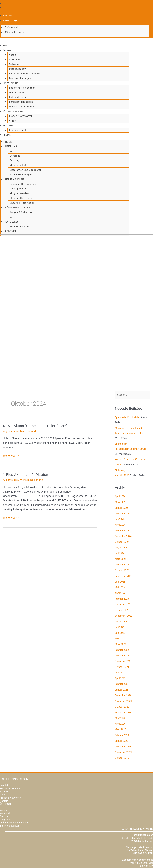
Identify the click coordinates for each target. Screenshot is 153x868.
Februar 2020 (122, 708)
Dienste (39, 855)
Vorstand (13, 59)
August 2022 (122, 594)
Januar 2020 (122, 713)
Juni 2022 (120, 605)
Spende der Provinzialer (128, 390)
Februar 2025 (122, 503)
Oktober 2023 (122, 543)
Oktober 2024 (122, 514)
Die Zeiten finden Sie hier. (140, 823)
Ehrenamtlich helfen (19, 100)
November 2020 (124, 674)
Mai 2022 (120, 611)
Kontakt (8, 132)
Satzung (12, 64)
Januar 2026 (122, 480)
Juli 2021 (120, 645)
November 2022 (124, 577)
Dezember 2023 (124, 537)
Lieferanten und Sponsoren (24, 73)
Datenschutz (136, 859)
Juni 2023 (120, 554)
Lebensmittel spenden (21, 86)
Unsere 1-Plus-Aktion (20, 105)
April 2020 (121, 696)
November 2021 (124, 634)
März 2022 (121, 617)
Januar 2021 (122, 662)
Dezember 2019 (124, 719)
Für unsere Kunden (15, 109)
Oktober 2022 (122, 583)
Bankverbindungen (19, 77)
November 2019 (124, 725)
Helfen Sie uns (12, 82)
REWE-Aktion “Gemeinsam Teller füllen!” (37, 398)
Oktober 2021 (122, 639)
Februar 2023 (122, 571)
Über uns (9, 50)
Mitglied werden (17, 95)
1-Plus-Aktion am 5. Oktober (27, 447)
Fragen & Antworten (19, 114)
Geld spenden (16, 91)
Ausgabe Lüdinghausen (137, 801)
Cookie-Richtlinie (122, 859)
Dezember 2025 (124, 486)
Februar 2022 (122, 622)
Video (11, 118)
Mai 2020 (120, 691)
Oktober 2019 (122, 730)
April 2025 (121, 497)
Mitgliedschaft (16, 68)
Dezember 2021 (124, 628)
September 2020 (124, 685)
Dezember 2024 (124, 509)
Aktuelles (9, 123)
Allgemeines (10, 403)
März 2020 (121, 702)
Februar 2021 (122, 657)
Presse (4, 767)
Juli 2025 (120, 492)
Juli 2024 (120, 526)
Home (6, 45)
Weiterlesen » (11, 428)
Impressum (148, 859)
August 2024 (122, 520)
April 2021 (121, 651)
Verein (11, 54)
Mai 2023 (120, 560)
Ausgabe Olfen (143, 826)
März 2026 (121, 475)
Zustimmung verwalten (104, 859)
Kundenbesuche (17, 127)
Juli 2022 (120, 600)
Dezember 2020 (124, 668)
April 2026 (121, 469)
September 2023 (124, 548)
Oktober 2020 (122, 679)
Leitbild (4, 758)
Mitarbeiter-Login (11, 20)
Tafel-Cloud (8, 16)
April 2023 (121, 566)
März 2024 (121, 531)
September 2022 (124, 588)
